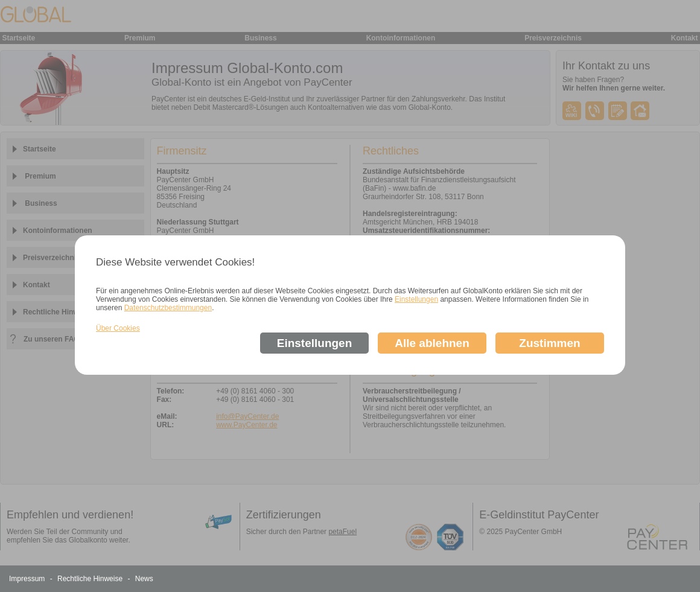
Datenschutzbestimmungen (168, 308)
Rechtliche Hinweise (91, 579)
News (144, 579)
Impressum (28, 579)
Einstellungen (416, 299)
